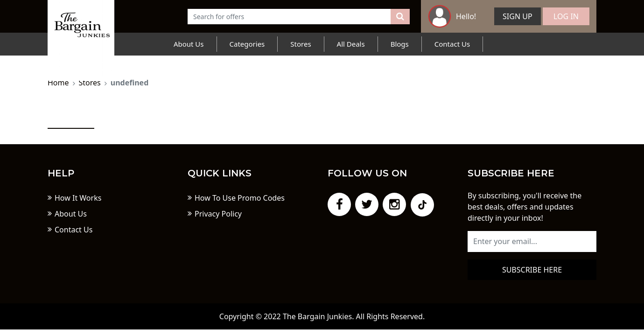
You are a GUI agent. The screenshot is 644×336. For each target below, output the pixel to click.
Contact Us (452, 44)
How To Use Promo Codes (240, 198)
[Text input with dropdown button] (289, 17)
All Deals (351, 44)
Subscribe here (532, 270)
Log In (566, 16)
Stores (301, 44)
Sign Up (518, 16)
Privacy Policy (218, 214)
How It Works (78, 198)
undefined (130, 83)
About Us (189, 44)
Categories (247, 44)
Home (58, 83)
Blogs (400, 44)
